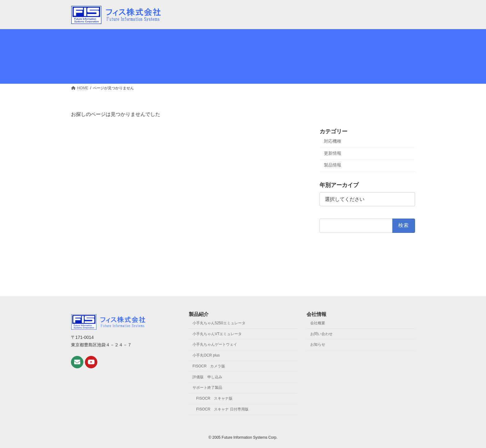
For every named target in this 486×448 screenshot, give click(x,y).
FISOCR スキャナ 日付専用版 (222, 409)
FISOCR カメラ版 (209, 366)
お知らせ (318, 344)
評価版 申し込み (207, 377)
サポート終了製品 (207, 388)
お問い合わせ (321, 334)
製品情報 (333, 165)
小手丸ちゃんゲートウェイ (215, 344)
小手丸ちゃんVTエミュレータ (217, 334)
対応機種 (333, 141)
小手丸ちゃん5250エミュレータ (219, 323)
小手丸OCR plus (206, 355)
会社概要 (318, 323)
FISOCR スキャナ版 (214, 398)
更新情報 (333, 153)
